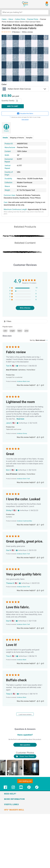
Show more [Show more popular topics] (7, 390)
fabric (20, 385)
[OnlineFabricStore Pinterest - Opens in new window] (29, 842)
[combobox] (39, 394)
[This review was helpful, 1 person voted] (38, 439)
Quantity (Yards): (8, 101)
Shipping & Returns (17, 138)
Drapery (6, 131)
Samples (29, 138)
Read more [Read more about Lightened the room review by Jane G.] (20, 473)
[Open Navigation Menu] (6, 4)
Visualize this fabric (25, 113)
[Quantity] (19, 101)
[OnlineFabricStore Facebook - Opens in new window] (5, 842)
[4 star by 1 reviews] (23, 345)
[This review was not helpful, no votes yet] (42, 439)
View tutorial (25, 120)
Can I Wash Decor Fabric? (40, 306)
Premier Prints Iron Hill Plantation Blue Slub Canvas (23, 263)
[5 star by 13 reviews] (23, 342)
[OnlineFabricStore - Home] (25, 6)
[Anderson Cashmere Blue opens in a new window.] (24, 575)
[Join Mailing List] (25, 835)
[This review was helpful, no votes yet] (38, 491)
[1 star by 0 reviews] (23, 354)
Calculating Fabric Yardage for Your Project (20, 306)
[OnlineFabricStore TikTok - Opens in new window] (37, 842)
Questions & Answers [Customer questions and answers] (25, 783)
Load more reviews (25, 768)
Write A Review (25, 362)
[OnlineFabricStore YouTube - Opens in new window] (21, 842)
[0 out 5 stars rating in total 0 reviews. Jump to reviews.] (11, 32)
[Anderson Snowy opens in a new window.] (22, 488)
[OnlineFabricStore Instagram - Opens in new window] (13, 842)
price (26, 385)
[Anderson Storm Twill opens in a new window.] (23, 533)
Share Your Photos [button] (25, 810)
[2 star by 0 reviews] (23, 351)
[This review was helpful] (38, 682)
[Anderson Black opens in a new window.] (22, 714)
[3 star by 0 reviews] (23, 348)
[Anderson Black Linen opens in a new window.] (23, 436)
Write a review (27, 32)
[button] (17, 822)
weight (12, 385)
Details (5, 138)
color (5, 385)
